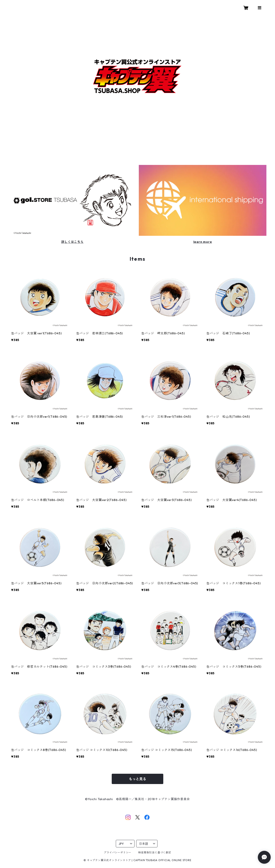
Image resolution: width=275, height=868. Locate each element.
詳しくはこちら (72, 242)
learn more (203, 242)
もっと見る (137, 779)
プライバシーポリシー (118, 852)
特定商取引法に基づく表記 (155, 852)
